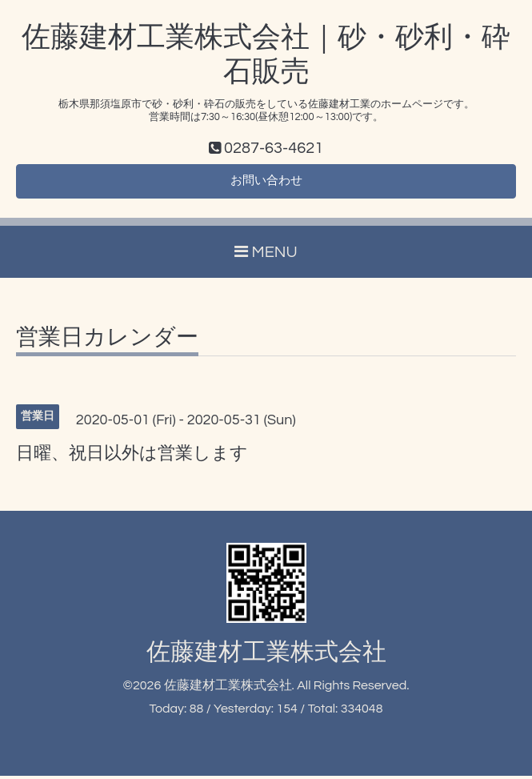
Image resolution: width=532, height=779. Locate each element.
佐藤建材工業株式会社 (266, 655)
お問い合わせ (266, 183)
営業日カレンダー (107, 341)
